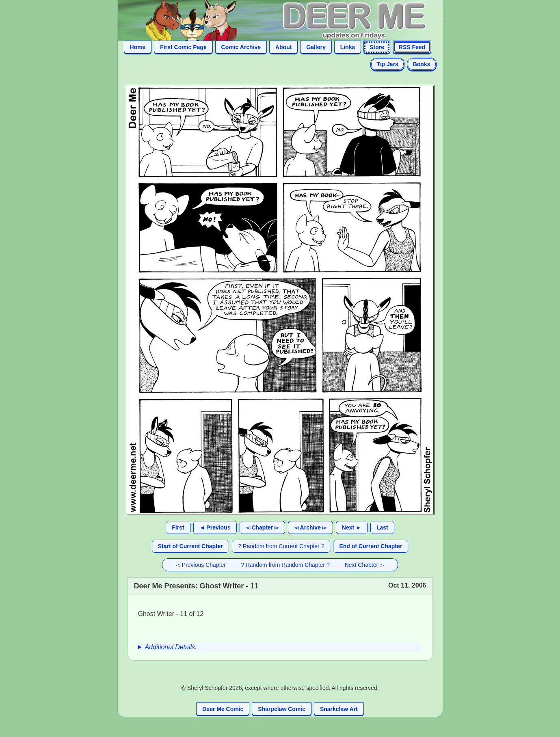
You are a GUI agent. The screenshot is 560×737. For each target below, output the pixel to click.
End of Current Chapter (371, 546)
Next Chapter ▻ (364, 565)
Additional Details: (171, 647)
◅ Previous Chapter (201, 565)
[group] (280, 647)
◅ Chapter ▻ (263, 527)
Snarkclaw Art (339, 709)
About (283, 47)
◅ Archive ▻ (310, 527)
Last (382, 527)
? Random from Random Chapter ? (285, 565)
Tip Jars (387, 64)
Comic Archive (241, 47)
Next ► (352, 527)
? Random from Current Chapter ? (281, 546)
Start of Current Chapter (190, 546)
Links (348, 47)
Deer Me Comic (223, 709)
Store (377, 47)
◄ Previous (215, 527)
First (178, 527)
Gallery (316, 47)
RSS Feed (412, 47)
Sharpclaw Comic (282, 709)
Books (422, 64)
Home (138, 47)
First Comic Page (183, 47)
